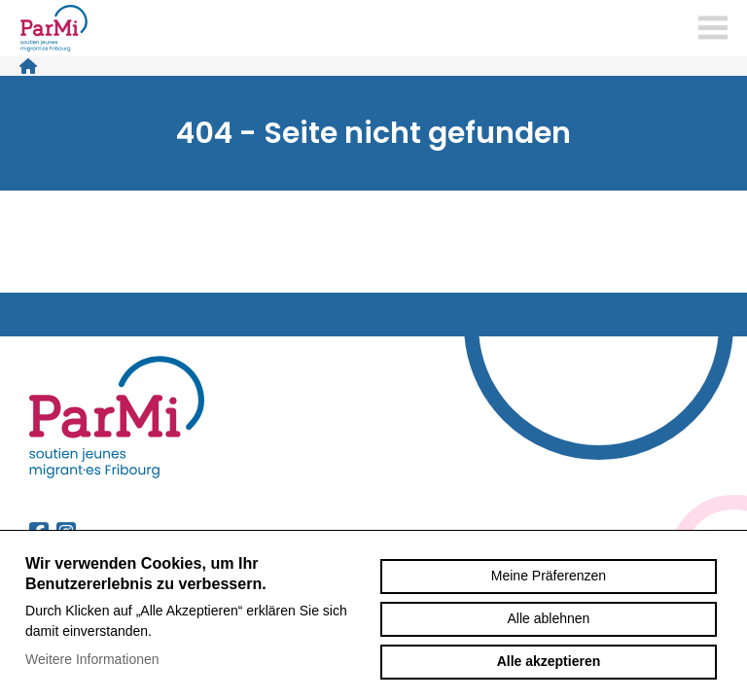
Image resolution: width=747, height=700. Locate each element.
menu (713, 28)
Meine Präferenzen (549, 576)
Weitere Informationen (92, 659)
